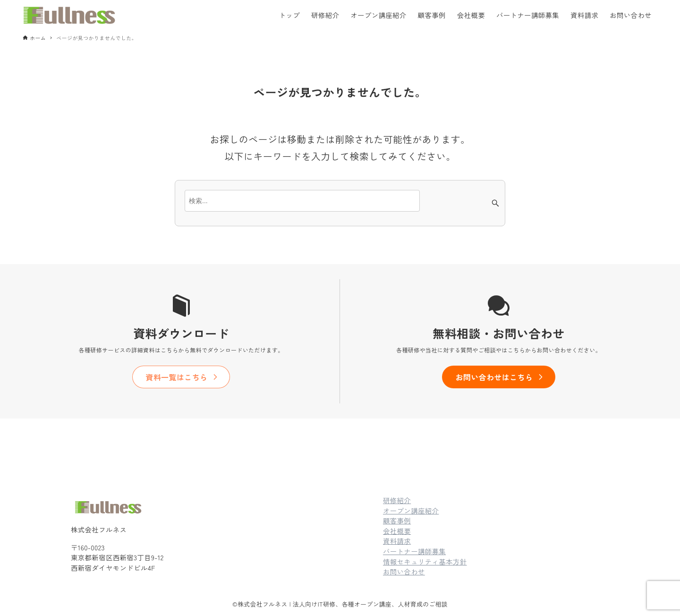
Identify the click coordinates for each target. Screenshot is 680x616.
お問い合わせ (404, 571)
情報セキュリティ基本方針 (425, 561)
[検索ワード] (302, 201)
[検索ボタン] (495, 203)
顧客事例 (397, 520)
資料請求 (397, 541)
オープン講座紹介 (411, 510)
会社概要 (397, 531)
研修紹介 (397, 500)
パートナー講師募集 (414, 551)
